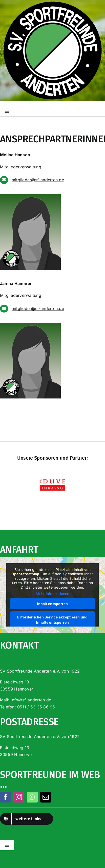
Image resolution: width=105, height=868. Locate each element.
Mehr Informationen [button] (52, 594)
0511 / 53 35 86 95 (36, 707)
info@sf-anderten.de (31, 700)
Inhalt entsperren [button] (52, 604)
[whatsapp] (32, 797)
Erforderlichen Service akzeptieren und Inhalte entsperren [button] (52, 620)
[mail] (46, 797)
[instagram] (19, 797)
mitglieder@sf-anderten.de (38, 180)
